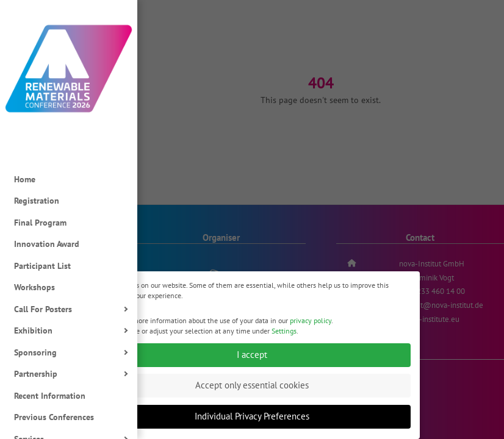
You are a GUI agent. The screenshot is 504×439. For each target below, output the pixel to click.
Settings (284, 334)
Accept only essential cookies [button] (252, 389)
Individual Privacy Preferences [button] (252, 420)
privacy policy (311, 324)
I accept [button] (252, 359)
